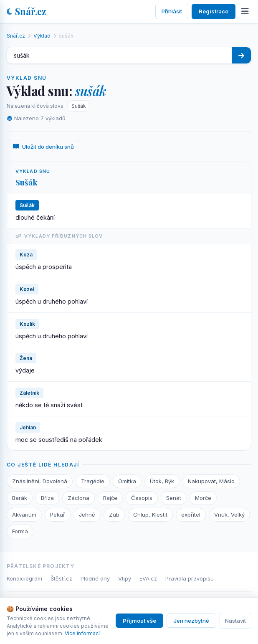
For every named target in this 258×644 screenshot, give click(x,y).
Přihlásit (172, 11)
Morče (203, 498)
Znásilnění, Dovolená (40, 481)
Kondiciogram (24, 578)
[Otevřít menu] (245, 11)
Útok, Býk (162, 481)
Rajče (110, 498)
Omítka (127, 481)
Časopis (142, 498)
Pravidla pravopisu (190, 578)
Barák (20, 498)
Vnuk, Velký (229, 515)
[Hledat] (241, 55)
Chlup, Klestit (150, 515)
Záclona (78, 498)
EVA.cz (148, 578)
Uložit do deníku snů (43, 147)
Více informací (82, 633)
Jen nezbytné (191, 621)
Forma (20, 531)
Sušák (79, 106)
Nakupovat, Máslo (211, 481)
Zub (114, 515)
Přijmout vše (139, 621)
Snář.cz (26, 11)
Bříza (47, 498)
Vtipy (125, 578)
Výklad (42, 36)
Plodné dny (95, 578)
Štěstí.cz (61, 578)
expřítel (191, 515)
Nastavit (235, 621)
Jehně (87, 515)
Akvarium (24, 515)
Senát (174, 498)
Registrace (214, 11)
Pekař (58, 515)
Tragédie (93, 481)
